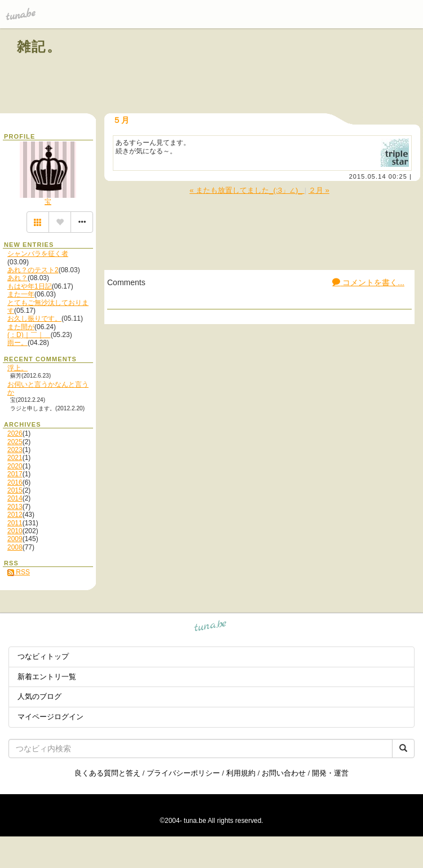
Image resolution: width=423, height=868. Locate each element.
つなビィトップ (43, 656)
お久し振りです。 (34, 318)
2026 (15, 433)
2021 (15, 458)
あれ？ (17, 278)
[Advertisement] (277, 72)
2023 (15, 450)
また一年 (21, 294)
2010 (15, 531)
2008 (15, 547)
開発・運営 (330, 773)
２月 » (319, 190)
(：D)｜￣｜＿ (29, 335)
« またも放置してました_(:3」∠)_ (247, 190)
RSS (19, 572)
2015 (15, 490)
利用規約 (241, 773)
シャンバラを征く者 (38, 254)
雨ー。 (17, 343)
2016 (15, 482)
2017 (15, 474)
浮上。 (17, 368)
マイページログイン (50, 717)
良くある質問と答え (107, 773)
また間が (21, 327)
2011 (15, 523)
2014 (15, 498)
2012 (15, 515)
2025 (15, 442)
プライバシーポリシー (183, 773)
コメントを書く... (368, 282)
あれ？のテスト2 (33, 270)
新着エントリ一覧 (47, 677)
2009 (15, 539)
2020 (15, 466)
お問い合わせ (284, 773)
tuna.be (211, 628)
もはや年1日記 (30, 286)
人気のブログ (39, 696)
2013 (15, 507)
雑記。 (39, 46)
